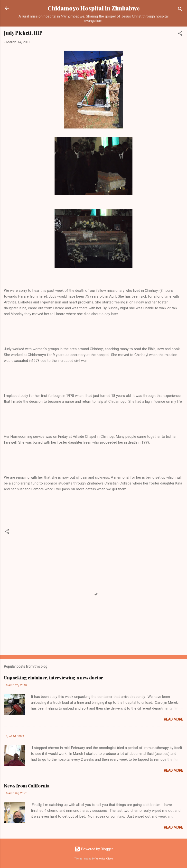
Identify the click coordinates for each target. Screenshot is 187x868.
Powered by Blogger (94, 849)
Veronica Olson (104, 859)
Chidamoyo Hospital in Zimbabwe (94, 8)
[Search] (180, 10)
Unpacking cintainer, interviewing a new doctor (54, 678)
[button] (180, 34)
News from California (27, 786)
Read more (173, 719)
